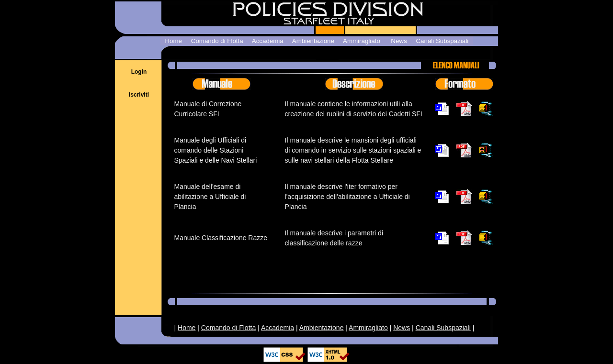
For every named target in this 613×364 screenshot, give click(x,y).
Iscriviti (139, 95)
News (402, 328)
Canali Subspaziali (443, 328)
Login (139, 72)
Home (187, 328)
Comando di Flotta (228, 328)
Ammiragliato (368, 328)
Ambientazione (322, 328)
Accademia (278, 328)
